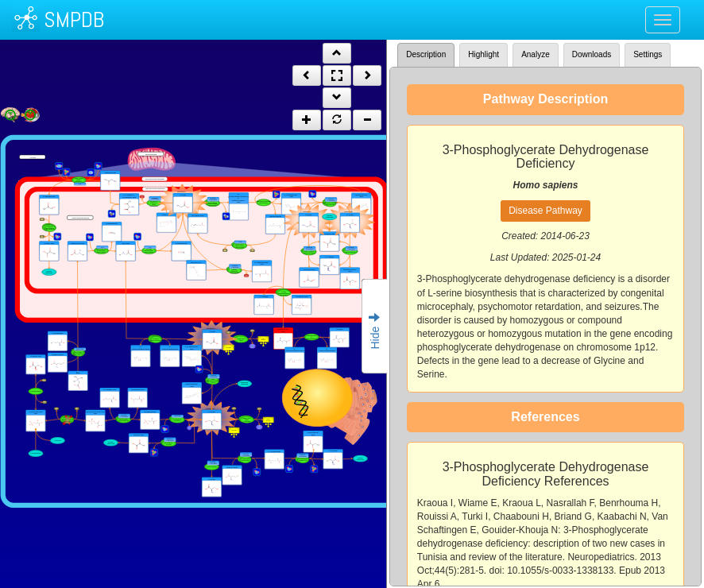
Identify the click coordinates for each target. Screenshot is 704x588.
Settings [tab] (648, 54)
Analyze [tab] (536, 54)
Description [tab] (426, 54)
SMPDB (74, 19)
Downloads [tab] (592, 54)
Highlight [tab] (484, 54)
